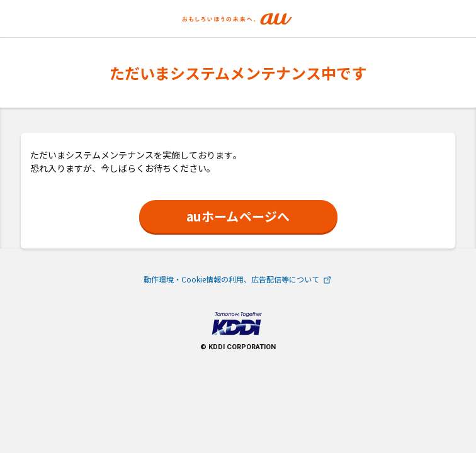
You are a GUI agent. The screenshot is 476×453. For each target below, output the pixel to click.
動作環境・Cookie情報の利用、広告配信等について (238, 279)
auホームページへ (238, 216)
